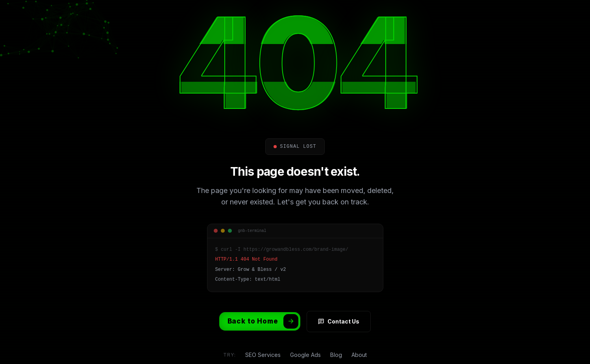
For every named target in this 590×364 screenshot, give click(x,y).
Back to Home (263, 321)
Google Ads (305, 355)
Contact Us (339, 322)
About (359, 355)
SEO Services (263, 355)
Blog (336, 355)
